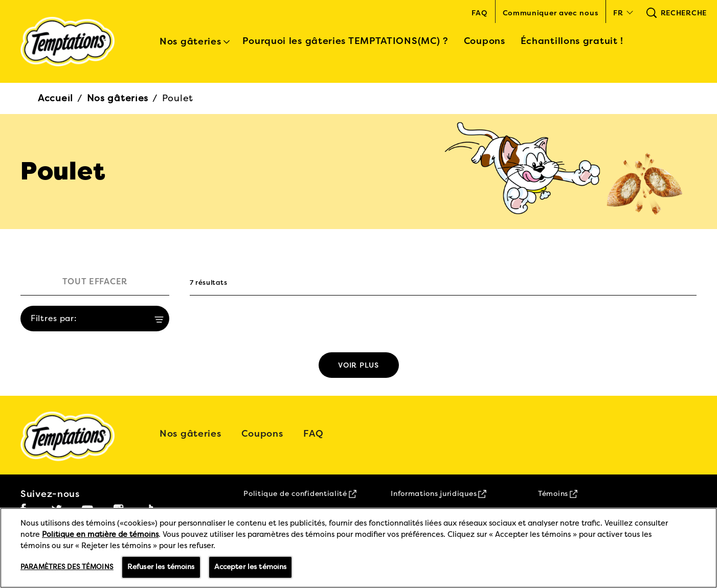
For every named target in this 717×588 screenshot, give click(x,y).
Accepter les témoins (251, 567)
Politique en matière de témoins (100, 534)
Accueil (55, 98)
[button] (622, 13)
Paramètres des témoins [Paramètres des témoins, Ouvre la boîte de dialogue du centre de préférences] (67, 567)
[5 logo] (75, 436)
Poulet (178, 98)
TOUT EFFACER (95, 282)
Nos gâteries (118, 98)
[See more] (359, 365)
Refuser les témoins (161, 567)
